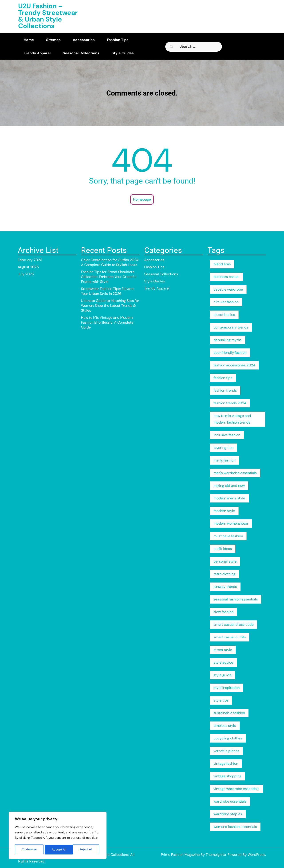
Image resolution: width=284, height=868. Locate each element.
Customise (29, 850)
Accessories (84, 40)
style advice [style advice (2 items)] (223, 662)
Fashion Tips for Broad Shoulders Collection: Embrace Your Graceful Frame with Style (109, 277)
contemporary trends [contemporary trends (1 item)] (231, 327)
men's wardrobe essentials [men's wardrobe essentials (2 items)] (235, 473)
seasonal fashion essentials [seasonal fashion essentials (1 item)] (236, 599)
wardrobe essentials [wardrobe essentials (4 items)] (230, 801)
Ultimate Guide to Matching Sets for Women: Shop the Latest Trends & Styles (110, 306)
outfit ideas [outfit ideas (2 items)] (223, 549)
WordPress (256, 855)
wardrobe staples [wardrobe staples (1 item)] (228, 814)
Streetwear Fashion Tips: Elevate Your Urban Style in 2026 (107, 291)
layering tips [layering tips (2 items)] (223, 448)
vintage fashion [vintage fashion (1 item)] (226, 763)
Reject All (58, 850)
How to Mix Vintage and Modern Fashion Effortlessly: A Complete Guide (107, 322)
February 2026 (30, 260)
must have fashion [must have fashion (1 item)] (228, 536)
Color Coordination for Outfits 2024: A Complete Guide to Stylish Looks (110, 262)
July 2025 (26, 274)
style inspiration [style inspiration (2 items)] (227, 688)
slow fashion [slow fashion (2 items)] (223, 612)
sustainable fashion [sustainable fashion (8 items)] (229, 713)
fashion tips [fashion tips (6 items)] (223, 378)
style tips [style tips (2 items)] (221, 700)
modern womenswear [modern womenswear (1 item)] (231, 523)
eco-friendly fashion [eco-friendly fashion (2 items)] (230, 353)
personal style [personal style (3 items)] (225, 561)
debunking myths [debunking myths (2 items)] (228, 340)
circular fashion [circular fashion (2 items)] (226, 302)
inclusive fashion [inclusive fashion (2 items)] (227, 435)
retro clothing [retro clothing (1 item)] (224, 574)
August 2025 (28, 267)
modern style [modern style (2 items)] (224, 511)
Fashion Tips (118, 40)
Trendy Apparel (37, 53)
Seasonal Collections (81, 53)
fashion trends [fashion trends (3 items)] (225, 390)
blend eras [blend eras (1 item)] (222, 264)
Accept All (87, 850)
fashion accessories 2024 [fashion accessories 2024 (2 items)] (234, 365)
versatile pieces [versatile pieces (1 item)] (226, 751)
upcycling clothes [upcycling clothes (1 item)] (228, 738)
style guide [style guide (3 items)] (222, 675)
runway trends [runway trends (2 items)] (225, 587)
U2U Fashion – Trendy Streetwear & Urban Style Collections (48, 16)
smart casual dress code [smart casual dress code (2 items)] (234, 625)
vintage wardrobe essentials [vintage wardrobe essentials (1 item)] (236, 789)
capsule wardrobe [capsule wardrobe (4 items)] (228, 289)
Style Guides (123, 53)
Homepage (142, 199)
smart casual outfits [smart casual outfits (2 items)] (230, 637)
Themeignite (216, 855)
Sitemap (53, 40)
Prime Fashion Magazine (180, 855)
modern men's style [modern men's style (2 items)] (229, 498)
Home (29, 40)
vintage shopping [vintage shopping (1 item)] (227, 776)
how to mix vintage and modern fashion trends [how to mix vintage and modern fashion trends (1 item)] (232, 419)
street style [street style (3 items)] (223, 650)
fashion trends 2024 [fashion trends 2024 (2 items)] (230, 403)
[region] (58, 836)
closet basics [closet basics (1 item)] (224, 315)
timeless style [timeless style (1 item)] (225, 726)
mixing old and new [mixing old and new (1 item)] (229, 486)
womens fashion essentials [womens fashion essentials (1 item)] (235, 827)
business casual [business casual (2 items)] (226, 277)
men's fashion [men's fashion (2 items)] (224, 460)
